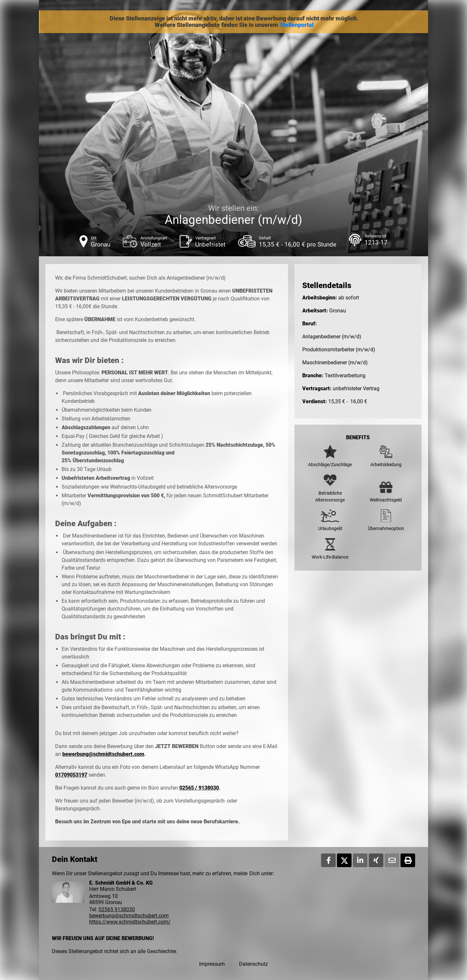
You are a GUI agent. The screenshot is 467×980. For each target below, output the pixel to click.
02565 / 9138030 (199, 788)
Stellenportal (297, 25)
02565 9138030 (117, 909)
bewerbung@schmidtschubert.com (103, 754)
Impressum (212, 964)
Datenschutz (253, 964)
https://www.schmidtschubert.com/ (130, 922)
